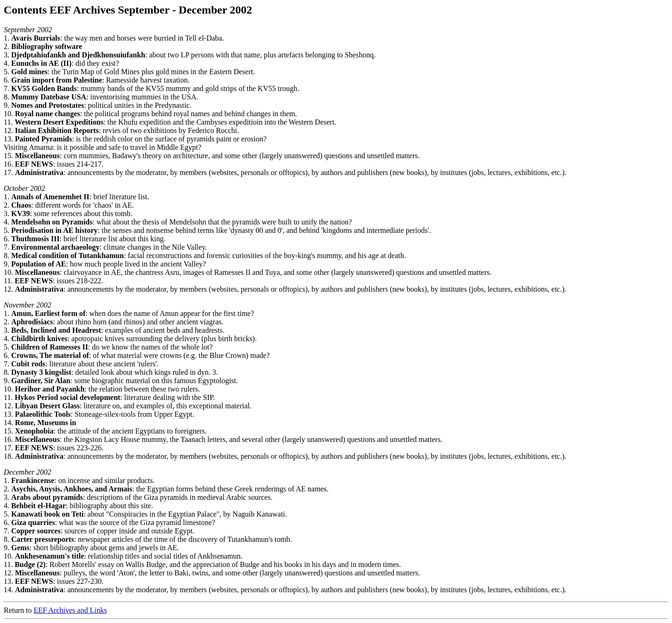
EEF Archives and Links (70, 610)
